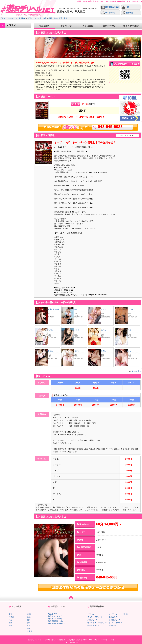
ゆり (76, 309)
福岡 (29, 623)
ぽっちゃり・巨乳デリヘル (98, 623)
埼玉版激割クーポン (56, 621)
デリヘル (91, 614)
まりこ (50, 351)
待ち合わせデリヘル (95, 617)
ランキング (66, 26)
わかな (104, 330)
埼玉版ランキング (55, 616)
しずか (104, 351)
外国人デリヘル (93, 626)
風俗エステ (113, 617)
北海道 (30, 631)
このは (50, 330)
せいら (77, 351)
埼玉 (11, 620)
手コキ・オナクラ (116, 623)
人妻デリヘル (93, 620)
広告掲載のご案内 (110, 7)
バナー (127, 7)
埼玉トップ (32, 18)
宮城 (29, 628)
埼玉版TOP (45, 26)
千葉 (11, 623)
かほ (130, 330)
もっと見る (137, 371)
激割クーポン (109, 26)
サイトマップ (108, 13)
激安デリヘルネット (35, 640)
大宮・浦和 (42, 18)
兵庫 (29, 617)
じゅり (104, 309)
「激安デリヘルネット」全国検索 (13, 18)
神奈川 (11, 617)
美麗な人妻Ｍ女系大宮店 (58, 18)
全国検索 (127, 13)
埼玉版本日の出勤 (55, 619)
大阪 (11, 626)
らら (130, 351)
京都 (29, 614)
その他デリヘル (115, 620)
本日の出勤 (88, 26)
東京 (11, 614)
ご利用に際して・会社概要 (55, 640)
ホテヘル (112, 626)
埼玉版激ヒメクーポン (57, 624)
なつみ (130, 309)
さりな (77, 330)
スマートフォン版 (107, 640)
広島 (29, 626)
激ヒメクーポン (131, 26)
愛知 (29, 620)
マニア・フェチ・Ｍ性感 (118, 614)
